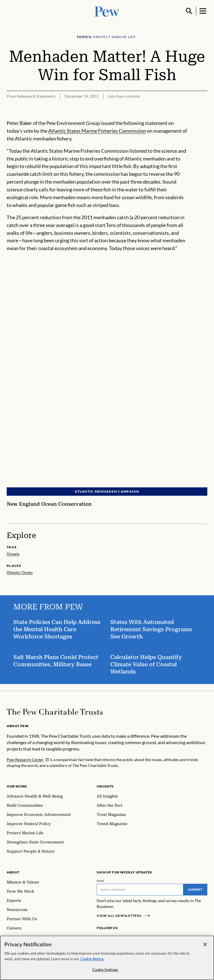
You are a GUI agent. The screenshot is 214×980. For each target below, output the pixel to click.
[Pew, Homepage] (107, 11)
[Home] (55, 712)
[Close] (205, 944)
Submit (195, 889)
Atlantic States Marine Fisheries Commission (97, 131)
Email (100, 881)
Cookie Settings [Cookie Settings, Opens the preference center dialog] (105, 970)
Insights (105, 786)
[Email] (140, 890)
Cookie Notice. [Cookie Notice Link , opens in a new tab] (93, 959)
